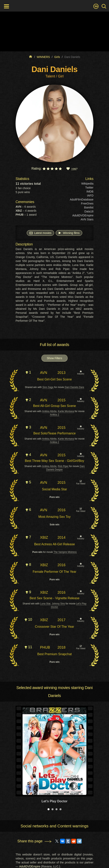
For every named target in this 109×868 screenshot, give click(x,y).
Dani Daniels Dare (74, 387)
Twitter (89, 188)
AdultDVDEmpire (83, 215)
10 (28, 620)
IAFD (90, 195)
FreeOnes (87, 203)
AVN (44, 373)
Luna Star (45, 604)
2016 (61, 510)
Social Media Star (54, 489)
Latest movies (40, 233)
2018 (61, 647)
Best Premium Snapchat (55, 654)
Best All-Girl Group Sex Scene (54, 406)
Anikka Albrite (49, 411)
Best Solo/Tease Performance (54, 433)
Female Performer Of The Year (54, 572)
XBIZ (44, 538)
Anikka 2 (54, 415)
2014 (61, 538)
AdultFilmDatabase (82, 199)
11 (28, 647)
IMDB (90, 192)
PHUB (45, 647)
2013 (61, 373)
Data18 (89, 211)
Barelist (89, 207)
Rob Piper (63, 466)
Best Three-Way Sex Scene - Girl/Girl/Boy (54, 461)
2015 (61, 400)
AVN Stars (87, 219)
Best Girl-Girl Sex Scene (54, 379)
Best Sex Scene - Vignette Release (54, 598)
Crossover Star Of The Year (54, 627)
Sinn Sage (48, 387)
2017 (61, 620)
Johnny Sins (58, 604)
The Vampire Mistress (65, 552)
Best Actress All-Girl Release (54, 544)
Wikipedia (87, 184)
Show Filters (54, 358)
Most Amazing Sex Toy (54, 517)
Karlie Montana (66, 411)
